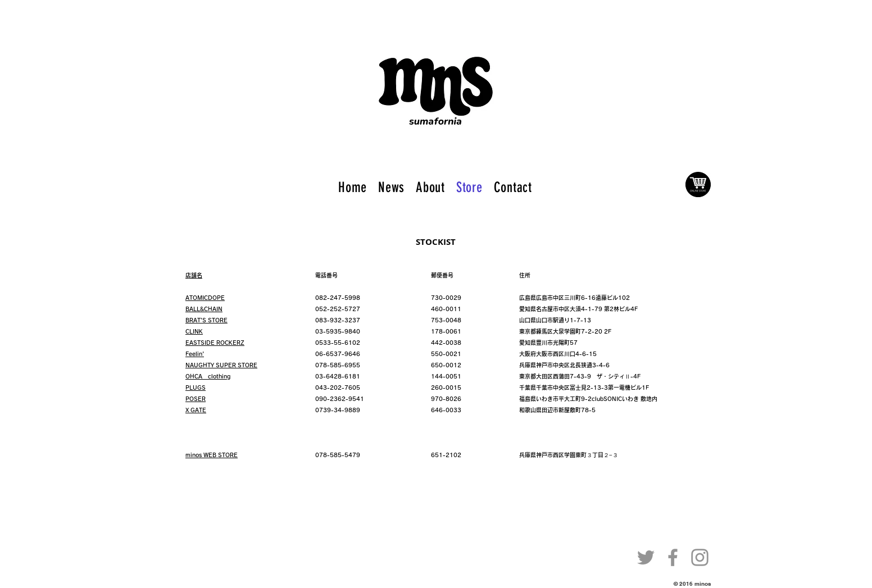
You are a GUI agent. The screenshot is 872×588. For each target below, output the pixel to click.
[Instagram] (700, 557)
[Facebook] (673, 557)
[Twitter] (646, 557)
